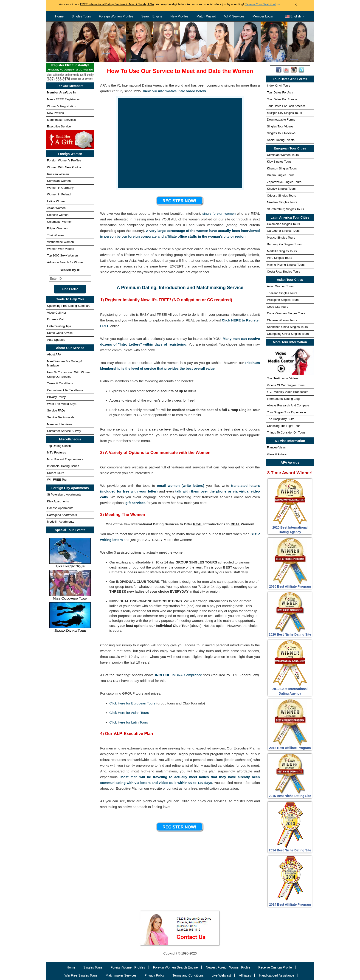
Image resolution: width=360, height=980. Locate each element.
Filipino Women (57, 228)
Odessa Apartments (60, 508)
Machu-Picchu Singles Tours (286, 265)
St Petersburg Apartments (64, 494)
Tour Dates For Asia (280, 92)
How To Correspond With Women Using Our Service (69, 375)
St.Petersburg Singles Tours (285, 209)
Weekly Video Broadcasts (288, 392)
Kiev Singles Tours (279, 162)
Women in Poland (59, 194)
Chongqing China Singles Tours (288, 334)
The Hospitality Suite (281, 419)
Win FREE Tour (57, 480)
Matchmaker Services (61, 120)
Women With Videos (60, 249)
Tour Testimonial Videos (283, 378)
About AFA (54, 354)
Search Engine (152, 16)
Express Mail (56, 319)
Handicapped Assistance (277, 975)
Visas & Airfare (277, 454)
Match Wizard (206, 16)
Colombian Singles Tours (284, 224)
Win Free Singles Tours (81, 975)
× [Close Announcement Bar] (296, 5)
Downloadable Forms (281, 120)
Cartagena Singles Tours (283, 231)
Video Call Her (57, 313)
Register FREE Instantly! (70, 68)
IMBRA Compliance (187, 675)
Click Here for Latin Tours (129, 722)
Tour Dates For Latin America (286, 106)
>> (262, 4)
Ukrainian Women (59, 181)
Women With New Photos (64, 167)
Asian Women (56, 208)
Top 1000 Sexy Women (62, 255)
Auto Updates (56, 340)
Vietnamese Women (60, 242)
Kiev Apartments (58, 501)
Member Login (263, 16)
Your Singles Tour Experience (287, 412)
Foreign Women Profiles (116, 16)
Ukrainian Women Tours (283, 155)
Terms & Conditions (60, 383)
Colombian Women (60, 222)
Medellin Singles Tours (282, 251)
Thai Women (55, 235)
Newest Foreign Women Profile (228, 967)
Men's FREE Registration (64, 99)
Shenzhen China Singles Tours (287, 327)
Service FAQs (56, 410)
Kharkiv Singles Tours (281, 189)
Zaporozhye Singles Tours (284, 182)
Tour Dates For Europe (282, 99)
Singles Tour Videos (280, 126)
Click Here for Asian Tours (129, 713)
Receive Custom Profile (275, 967)
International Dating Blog (283, 399)
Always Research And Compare (288, 405)
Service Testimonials (61, 417)
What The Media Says (62, 404)
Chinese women (58, 215)
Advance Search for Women (66, 262)
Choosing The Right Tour (283, 426)
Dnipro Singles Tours (281, 175)
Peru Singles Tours (280, 258)
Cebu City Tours (278, 307)
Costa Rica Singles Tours (284, 272)
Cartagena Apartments (62, 515)
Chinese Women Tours (282, 320)
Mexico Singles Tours (281, 238)
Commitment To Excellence (65, 390)
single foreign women (219, 213)
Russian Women (58, 174)
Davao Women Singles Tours (286, 313)
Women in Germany (60, 188)
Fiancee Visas (276, 447)
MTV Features (56, 452)
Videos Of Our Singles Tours (286, 385)
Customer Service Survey (64, 431)
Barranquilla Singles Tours (284, 244)
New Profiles (179, 16)
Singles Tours (81, 16)
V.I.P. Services (234, 16)
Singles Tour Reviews (281, 133)
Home (59, 16)
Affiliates (245, 975)
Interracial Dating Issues (63, 466)
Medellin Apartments (61, 522)
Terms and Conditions (188, 975)
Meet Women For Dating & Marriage (65, 363)
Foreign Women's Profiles (64, 160)
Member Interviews (60, 424)
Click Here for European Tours (132, 703)
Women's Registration (62, 106)
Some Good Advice (60, 333)
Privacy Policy (56, 397)
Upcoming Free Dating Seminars (69, 306)
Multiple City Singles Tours (284, 113)
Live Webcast (221, 975)
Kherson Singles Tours (282, 168)
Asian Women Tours (280, 286)
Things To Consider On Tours (286, 432)
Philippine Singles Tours (283, 300)
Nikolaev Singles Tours (282, 202)
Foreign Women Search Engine (176, 967)
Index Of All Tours (279, 86)
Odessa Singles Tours (281, 196)
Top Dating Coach (59, 446)
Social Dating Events (281, 140)
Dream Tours (56, 473)
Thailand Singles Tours (282, 293)
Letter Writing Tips (59, 326)
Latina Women (57, 201)
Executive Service (59, 126)
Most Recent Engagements (65, 459)
